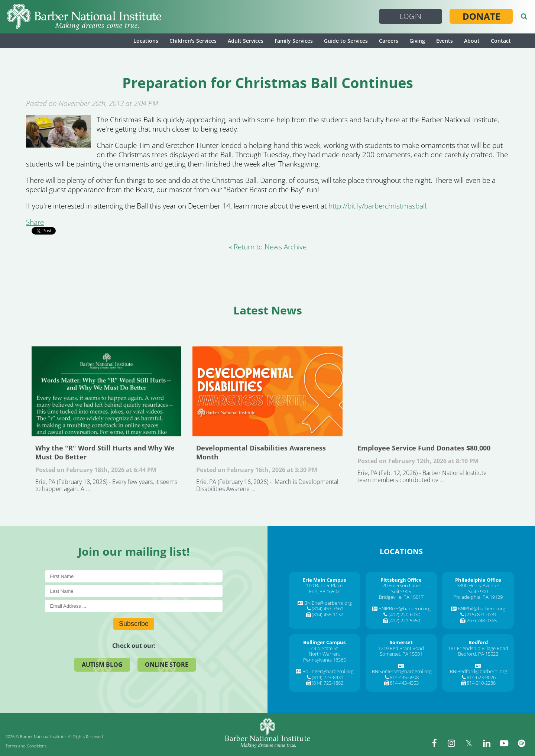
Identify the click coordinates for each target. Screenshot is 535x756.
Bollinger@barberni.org (328, 671)
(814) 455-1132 (328, 614)
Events (445, 41)
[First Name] (134, 576)
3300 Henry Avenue (478, 585)
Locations (146, 41)
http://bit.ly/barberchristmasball (377, 206)
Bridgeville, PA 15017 (401, 597)
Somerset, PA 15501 (401, 654)
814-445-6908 (404, 677)
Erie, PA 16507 (324, 591)
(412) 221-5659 (404, 620)
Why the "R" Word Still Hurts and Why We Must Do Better (106, 391)
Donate (481, 16)
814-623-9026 (481, 677)
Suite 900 (478, 591)
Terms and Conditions (26, 746)
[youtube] (505, 743)
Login (411, 16)
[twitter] (472, 743)
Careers (389, 41)
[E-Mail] (134, 606)
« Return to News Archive (268, 247)
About (472, 41)
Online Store (167, 665)
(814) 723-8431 (328, 677)
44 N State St (324, 648)
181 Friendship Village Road (478, 648)
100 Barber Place (324, 585)
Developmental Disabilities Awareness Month (267, 391)
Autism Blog (102, 665)
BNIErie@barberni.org (328, 603)
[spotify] (522, 743)
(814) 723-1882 (328, 683)
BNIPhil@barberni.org (481, 608)
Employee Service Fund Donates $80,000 (429, 391)
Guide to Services (346, 41)
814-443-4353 (404, 683)
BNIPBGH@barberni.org (405, 608)
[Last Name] (134, 591)
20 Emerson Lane (401, 585)
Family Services (294, 41)
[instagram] (455, 743)
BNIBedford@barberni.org (479, 671)
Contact (501, 41)
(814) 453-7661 (328, 608)
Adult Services (246, 41)
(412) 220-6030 (404, 614)
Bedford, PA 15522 (478, 654)
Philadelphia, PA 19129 (478, 597)
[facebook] (438, 743)
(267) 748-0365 (481, 620)
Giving (417, 41)
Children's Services (193, 41)
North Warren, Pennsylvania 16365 (325, 657)
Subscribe (134, 624)
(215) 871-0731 (481, 614)
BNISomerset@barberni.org (402, 671)
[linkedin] (489, 743)
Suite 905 (401, 591)
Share (35, 222)
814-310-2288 (481, 683)
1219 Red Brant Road (401, 648)
